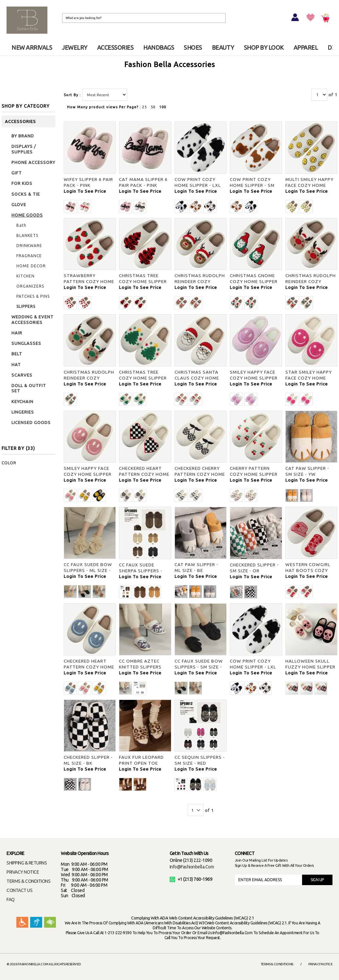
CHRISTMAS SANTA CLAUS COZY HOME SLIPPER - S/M (197, 378)
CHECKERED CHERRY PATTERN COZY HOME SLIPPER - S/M (200, 474)
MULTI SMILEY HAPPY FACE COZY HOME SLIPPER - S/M (309, 185)
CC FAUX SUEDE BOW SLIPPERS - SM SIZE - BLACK (199, 667)
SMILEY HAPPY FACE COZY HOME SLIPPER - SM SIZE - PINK (88, 474)
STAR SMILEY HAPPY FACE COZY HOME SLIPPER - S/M (309, 378)
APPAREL (306, 47)
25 (144, 107)
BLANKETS (27, 235)
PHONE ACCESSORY (33, 162)
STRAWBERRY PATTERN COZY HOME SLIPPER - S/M (89, 281)
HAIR (17, 333)
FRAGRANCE (29, 256)
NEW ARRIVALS (32, 47)
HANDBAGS (159, 47)
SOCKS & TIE (26, 194)
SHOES (193, 47)
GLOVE (19, 205)
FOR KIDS (22, 183)
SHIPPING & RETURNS (27, 863)
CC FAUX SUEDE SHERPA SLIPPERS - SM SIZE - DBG (141, 571)
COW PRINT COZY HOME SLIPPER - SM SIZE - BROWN (252, 185)
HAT (16, 365)
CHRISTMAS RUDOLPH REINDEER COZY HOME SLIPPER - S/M (200, 281)
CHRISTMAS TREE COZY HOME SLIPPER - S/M (143, 281)
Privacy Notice (320, 964)
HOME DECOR (31, 266)
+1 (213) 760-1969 (191, 879)
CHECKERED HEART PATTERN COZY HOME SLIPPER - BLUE (89, 667)
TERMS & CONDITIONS (28, 881)
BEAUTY (223, 47)
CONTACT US (19, 890)
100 (163, 107)
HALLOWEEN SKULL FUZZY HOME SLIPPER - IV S (310, 667)
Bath (21, 225)
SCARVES (22, 375)
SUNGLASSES (26, 343)
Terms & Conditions (277, 964)
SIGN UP (317, 880)
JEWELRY (75, 47)
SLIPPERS (26, 306)
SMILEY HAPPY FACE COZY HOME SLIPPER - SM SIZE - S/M (254, 378)
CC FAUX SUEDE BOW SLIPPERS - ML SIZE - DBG (88, 570)
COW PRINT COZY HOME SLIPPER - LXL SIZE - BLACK (198, 185)
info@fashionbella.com (192, 867)
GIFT (17, 173)
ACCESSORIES (115, 47)
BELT (17, 354)
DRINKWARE (29, 246)
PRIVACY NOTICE (23, 872)
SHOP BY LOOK (264, 47)
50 (153, 107)
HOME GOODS (27, 215)
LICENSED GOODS (31, 422)
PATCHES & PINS (33, 296)
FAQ (11, 900)
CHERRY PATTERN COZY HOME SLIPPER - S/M (254, 474)
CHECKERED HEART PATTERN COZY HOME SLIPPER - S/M (144, 474)
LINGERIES (23, 412)
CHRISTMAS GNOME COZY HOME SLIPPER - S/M (254, 281)
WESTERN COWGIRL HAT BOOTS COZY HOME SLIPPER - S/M (309, 570)
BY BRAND (23, 136)
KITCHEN (25, 276)
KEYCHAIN (22, 401)
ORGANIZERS (30, 286)
